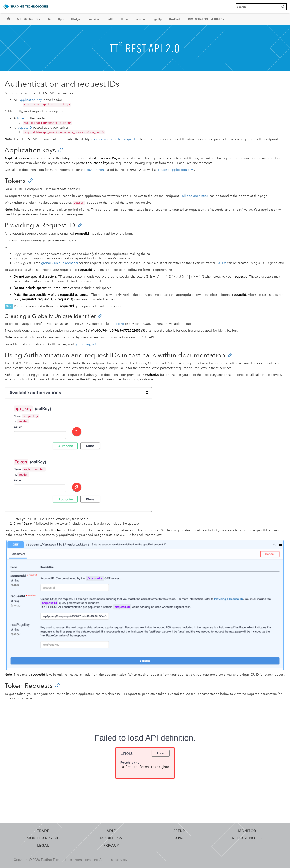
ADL (111, 831)
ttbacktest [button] (174, 19)
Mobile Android (43, 838)
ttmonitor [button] (93, 19)
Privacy (111, 846)
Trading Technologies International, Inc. (70, 860)
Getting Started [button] (29, 19)
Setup (179, 831)
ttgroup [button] (157, 19)
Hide (161, 753)
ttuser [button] (124, 19)
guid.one (117, 324)
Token (21, 118)
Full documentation (195, 196)
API (179, 838)
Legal (43, 846)
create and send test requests (115, 139)
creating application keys (176, 170)
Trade (43, 831)
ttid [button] (49, 19)
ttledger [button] (76, 19)
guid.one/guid (85, 344)
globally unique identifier (60, 263)
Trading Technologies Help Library (25, 7)
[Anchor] (60, 149)
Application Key (30, 100)
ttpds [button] (61, 19)
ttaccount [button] (140, 19)
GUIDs (221, 263)
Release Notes (247, 838)
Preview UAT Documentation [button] (205, 19)
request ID (24, 128)
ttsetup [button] (110, 19)
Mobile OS (111, 838)
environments (96, 170)
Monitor (247, 831)
